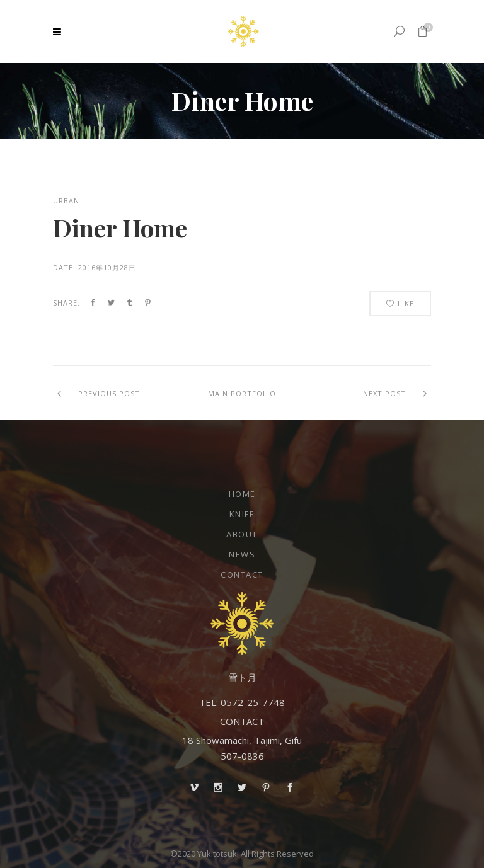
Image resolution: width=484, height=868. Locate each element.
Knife (242, 514)
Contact (242, 574)
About (242, 534)
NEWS (242, 554)
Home (242, 494)
